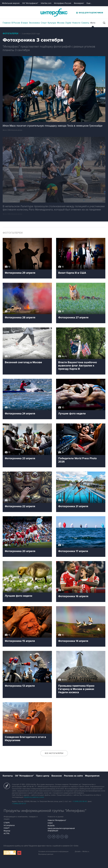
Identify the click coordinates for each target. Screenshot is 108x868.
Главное (7, 23)
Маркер (7, 831)
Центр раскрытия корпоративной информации (61, 830)
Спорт (44, 23)
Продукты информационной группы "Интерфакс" (45, 811)
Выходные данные (46, 854)
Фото (93, 23)
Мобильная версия (11, 3)
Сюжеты (85, 23)
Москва (61, 23)
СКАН (50, 823)
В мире (24, 23)
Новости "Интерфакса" (57, 820)
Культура (52, 23)
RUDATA (51, 826)
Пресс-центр (43, 776)
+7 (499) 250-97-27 (19, 804)
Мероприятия (92, 776)
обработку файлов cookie (34, 797)
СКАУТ (7, 828)
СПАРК (7, 823)
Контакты (8, 776)
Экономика (34, 23)
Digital (68, 23)
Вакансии (57, 776)
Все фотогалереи (54, 753)
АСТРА (7, 833)
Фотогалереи (10, 34)
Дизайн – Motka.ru (82, 852)
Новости (76, 23)
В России (16, 23)
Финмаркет (79, 3)
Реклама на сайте (73, 776)
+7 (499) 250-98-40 (80, 801)
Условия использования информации (53, 852)
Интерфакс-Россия (63, 3)
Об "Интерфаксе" (30, 3)
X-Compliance (9, 825)
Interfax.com (46, 3)
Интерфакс (54, 13)
